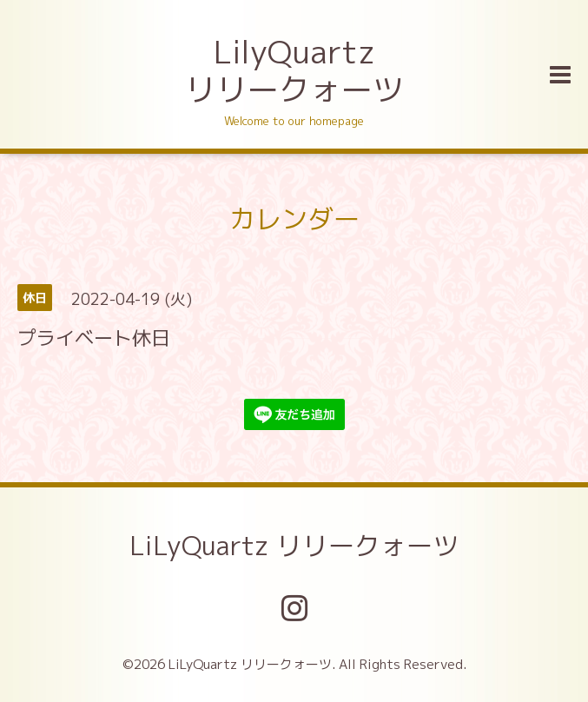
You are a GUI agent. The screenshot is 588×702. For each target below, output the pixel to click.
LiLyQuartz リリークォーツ (294, 546)
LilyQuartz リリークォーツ (294, 70)
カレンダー (294, 219)
